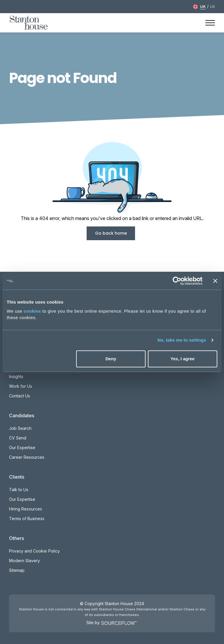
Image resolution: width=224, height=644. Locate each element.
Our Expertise (22, 447)
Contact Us (20, 396)
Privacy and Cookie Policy (34, 551)
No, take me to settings (182, 340)
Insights (16, 376)
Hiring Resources (26, 509)
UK (203, 6)
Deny (111, 359)
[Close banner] (215, 281)
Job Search (20, 428)
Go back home (111, 233)
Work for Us (21, 386)
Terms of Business (27, 519)
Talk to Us (19, 490)
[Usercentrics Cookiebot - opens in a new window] (177, 281)
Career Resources (27, 457)
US (212, 6)
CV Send (18, 438)
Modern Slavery (24, 561)
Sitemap (17, 570)
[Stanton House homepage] (29, 23)
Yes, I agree (183, 359)
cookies (32, 311)
